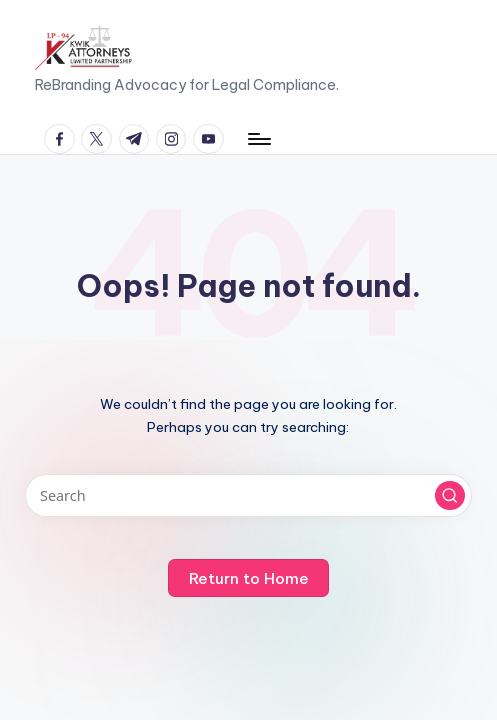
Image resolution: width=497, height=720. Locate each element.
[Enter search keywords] (248, 495)
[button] (450, 496)
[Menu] (258, 139)
